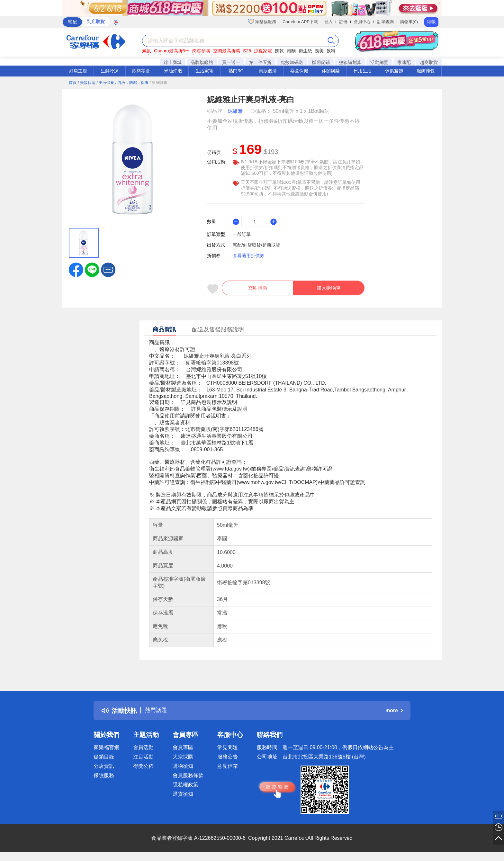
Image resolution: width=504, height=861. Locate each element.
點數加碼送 (292, 62)
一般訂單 (242, 234)
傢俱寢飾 (394, 71)
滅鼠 (147, 51)
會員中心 (362, 22)
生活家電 (204, 71)
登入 (328, 22)
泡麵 (291, 51)
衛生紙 (305, 51)
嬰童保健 (299, 71)
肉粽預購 (201, 51)
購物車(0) (409, 22)
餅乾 (279, 51)
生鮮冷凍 (110, 71)
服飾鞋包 (426, 71)
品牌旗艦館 (202, 62)
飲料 (331, 51)
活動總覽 (379, 62)
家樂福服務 (262, 22)
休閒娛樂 (331, 71)
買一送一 (231, 62)
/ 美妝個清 (87, 83)
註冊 (343, 22)
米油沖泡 (173, 71)
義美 (319, 51)
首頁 (73, 83)
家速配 (404, 62)
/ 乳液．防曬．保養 (132, 83)
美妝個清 (268, 71)
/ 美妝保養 (105, 83)
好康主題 (78, 71)
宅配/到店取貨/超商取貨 (256, 245)
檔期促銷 (321, 62)
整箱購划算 (350, 62)
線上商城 (173, 62)
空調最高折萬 (227, 51)
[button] (108, 269)
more (394, 714)
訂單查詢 (385, 22)
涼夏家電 (263, 51)
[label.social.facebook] (76, 269)
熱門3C (236, 71)
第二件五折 (260, 62)
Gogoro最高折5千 (172, 51)
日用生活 (363, 71)
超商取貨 (429, 62)
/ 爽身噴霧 (159, 83)
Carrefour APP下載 (300, 22)
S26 (247, 51)
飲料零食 (141, 71)
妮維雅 (235, 111)
